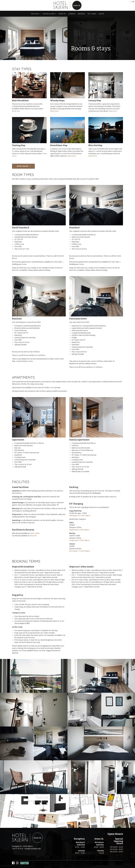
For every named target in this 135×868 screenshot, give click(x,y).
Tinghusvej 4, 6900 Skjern (79, 540)
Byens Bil (33, 536)
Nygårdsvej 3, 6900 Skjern (79, 530)
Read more (54, 111)
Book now (16, 111)
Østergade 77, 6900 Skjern (80, 551)
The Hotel (36, 14)
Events (101, 14)
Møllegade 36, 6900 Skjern (80, 516)
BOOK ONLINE (23, 166)
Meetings (81, 14)
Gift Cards (92, 14)
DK (131, 2)
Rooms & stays (49, 14)
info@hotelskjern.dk (33, 849)
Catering (72, 14)
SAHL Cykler (35, 533)
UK (133, 2)
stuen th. (62, 14)
